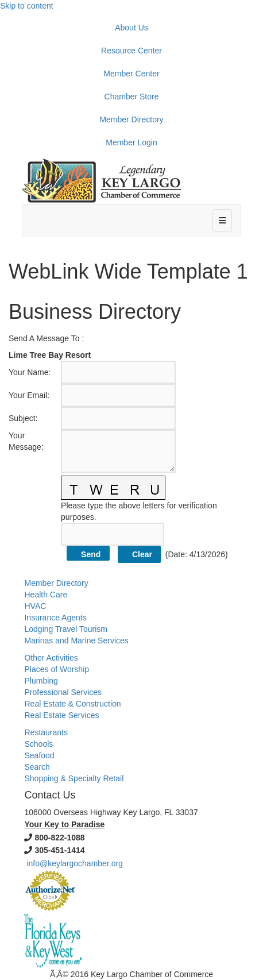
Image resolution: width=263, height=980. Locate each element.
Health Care (46, 595)
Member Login (131, 142)
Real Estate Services (61, 715)
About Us (131, 28)
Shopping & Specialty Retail (74, 778)
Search (37, 767)
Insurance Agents (55, 618)
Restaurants (46, 732)
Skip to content (27, 6)
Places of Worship (57, 669)
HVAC (35, 606)
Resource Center (131, 51)
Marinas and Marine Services (76, 641)
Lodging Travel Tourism (65, 629)
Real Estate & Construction (72, 704)
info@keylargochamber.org (75, 863)
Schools (38, 744)
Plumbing (41, 681)
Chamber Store (132, 97)
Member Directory (131, 119)
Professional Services (63, 692)
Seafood (39, 755)
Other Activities (51, 658)
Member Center (131, 74)
